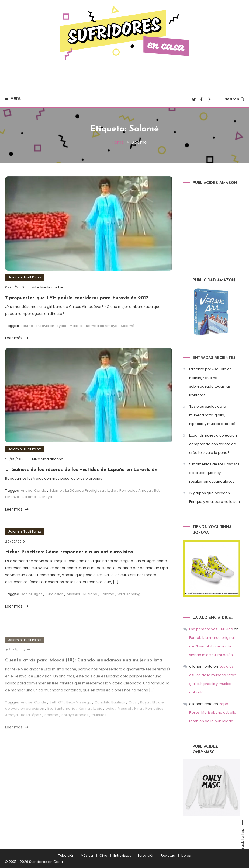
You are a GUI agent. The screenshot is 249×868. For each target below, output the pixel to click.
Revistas (168, 856)
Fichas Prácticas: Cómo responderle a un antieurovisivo (69, 552)
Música (87, 856)
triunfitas (99, 721)
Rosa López (31, 721)
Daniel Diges (32, 594)
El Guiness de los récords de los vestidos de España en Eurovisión (81, 470)
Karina (84, 715)
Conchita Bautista (110, 708)
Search (234, 99)
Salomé (128, 326)
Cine (103, 856)
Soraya (46, 497)
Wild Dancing (129, 594)
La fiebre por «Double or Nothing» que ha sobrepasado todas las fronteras (210, 382)
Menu (13, 98)
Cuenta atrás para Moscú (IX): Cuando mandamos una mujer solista (84, 666)
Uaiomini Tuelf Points (25, 277)
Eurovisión (146, 856)
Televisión (66, 856)
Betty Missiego (79, 708)
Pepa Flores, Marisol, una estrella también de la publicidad (213, 712)
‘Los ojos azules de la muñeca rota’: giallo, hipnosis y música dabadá (212, 415)
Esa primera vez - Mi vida (211, 629)
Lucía (98, 715)
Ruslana (90, 594)
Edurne (27, 326)
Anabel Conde (34, 491)
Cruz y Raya (139, 708)
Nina (138, 715)
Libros (186, 856)
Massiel (76, 326)
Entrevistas (122, 856)
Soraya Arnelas (75, 721)
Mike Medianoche (47, 287)
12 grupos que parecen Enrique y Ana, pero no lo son (215, 497)
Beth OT (56, 708)
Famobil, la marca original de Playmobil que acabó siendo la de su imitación (212, 646)
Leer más (17, 338)
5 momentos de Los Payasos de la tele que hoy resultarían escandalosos (214, 473)
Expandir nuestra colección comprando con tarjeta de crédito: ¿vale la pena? (213, 444)
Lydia (62, 326)
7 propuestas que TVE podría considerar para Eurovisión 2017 (77, 298)
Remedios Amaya (102, 326)
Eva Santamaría (61, 715)
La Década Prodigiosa (85, 491)
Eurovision (45, 326)
